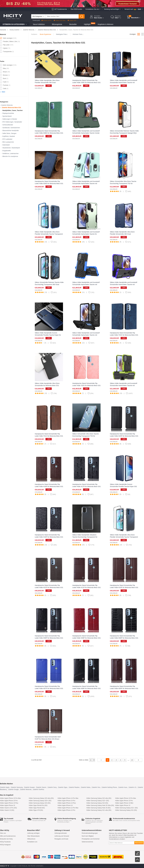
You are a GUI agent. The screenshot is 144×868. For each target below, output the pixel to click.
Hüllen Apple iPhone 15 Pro (9, 801)
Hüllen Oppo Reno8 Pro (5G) (38, 805)
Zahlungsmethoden (61, 833)
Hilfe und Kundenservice (8, 836)
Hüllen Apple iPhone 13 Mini (124, 803)
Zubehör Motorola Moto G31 (47, 30)
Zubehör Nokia (85, 787)
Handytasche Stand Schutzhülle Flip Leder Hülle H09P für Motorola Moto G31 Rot (87, 638)
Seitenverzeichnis (87, 842)
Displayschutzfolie (8, 113)
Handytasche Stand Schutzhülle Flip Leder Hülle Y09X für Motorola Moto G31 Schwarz (86, 83)
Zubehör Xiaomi (41, 787)
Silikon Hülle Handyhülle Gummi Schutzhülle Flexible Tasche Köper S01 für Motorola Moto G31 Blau (123, 486)
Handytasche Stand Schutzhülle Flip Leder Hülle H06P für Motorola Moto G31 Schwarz (87, 688)
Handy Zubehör (15, 30)
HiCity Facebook (5, 842)
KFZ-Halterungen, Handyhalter (12, 122)
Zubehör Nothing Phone (109, 787)
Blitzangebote (57, 24)
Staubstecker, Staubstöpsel (11, 148)
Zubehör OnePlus (38, 790)
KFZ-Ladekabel (7, 139)
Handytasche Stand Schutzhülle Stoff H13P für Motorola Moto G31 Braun (48, 738)
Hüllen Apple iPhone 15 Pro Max (10, 798)
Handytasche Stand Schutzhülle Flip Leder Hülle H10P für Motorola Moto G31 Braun (124, 587)
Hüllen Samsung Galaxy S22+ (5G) (98, 801)
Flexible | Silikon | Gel (10, 42)
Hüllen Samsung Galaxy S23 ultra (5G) (41, 798)
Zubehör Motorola (29, 30)
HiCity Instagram (5, 845)
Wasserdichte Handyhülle (11, 131)
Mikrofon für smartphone (10, 156)
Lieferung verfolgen (33, 833)
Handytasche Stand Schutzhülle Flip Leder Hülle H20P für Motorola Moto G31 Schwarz (124, 436)
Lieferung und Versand (62, 836)
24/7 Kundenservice (61, 9)
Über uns (3, 833)
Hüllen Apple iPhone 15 (7, 805)
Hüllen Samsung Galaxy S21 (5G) (126, 810)
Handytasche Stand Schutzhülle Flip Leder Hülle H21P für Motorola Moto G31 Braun (49, 587)
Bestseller (73, 24)
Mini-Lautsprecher (8, 142)
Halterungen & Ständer (10, 119)
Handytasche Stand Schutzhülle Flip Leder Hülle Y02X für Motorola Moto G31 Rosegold (86, 385)
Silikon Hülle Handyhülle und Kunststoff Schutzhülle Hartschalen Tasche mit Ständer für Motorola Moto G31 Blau (86, 284)
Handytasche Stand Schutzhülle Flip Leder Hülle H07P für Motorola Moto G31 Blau (49, 688)
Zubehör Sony (52, 787)
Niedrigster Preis (62, 34)
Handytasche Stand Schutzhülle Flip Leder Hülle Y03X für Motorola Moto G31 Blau (124, 335)
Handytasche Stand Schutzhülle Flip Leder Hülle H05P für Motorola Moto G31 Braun (124, 688)
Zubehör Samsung (17, 787)
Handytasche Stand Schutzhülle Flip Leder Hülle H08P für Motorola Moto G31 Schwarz (124, 638)
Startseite (3, 30)
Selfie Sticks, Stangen (9, 133)
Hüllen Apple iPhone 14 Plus (67, 803)
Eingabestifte (7, 151)
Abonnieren (139, 843)
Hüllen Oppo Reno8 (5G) (37, 808)
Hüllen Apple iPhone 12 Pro (66, 810)
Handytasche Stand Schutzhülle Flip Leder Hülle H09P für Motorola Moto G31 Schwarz (49, 638)
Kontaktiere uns (32, 842)
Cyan (5, 82)
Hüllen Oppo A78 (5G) (36, 810)
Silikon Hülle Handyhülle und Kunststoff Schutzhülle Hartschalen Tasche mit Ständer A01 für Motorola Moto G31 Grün (124, 385)
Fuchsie (6, 85)
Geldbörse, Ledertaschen (10, 154)
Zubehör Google (13, 790)
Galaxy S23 (72, 20)
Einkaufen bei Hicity (6, 839)
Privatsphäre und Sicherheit (91, 839)
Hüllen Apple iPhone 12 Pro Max (68, 808)
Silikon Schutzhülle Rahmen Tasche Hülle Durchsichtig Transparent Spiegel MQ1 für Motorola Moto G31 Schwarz (124, 133)
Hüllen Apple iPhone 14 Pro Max (68, 798)
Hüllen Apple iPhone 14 (65, 805)
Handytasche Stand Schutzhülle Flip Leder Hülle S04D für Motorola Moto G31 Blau (49, 183)
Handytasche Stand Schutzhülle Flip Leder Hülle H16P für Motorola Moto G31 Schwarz (49, 537)
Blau (5, 68)
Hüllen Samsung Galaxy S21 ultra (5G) (99, 810)
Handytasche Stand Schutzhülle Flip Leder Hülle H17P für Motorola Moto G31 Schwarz (87, 486)
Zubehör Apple (5, 787)
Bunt (5, 78)
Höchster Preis (78, 34)
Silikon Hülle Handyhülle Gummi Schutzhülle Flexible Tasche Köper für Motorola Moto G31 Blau (48, 335)
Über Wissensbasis (33, 836)
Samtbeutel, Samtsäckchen (11, 128)
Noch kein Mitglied (88, 836)
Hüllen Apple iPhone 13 (123, 805)
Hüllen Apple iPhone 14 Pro (66, 801)
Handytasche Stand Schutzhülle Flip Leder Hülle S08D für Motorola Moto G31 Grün (49, 133)
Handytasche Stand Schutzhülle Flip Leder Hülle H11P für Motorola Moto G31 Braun (87, 587)
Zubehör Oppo (63, 787)
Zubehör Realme (74, 787)
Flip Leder (6, 45)
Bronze (5, 75)
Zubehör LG (132, 787)
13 (132, 760)
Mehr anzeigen (8, 38)
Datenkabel (6, 145)
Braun (5, 72)
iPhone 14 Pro (47, 20)
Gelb (5, 89)
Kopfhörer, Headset (9, 136)
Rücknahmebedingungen (90, 833)
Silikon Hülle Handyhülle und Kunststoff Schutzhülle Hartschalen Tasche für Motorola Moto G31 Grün (86, 234)
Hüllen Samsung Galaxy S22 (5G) (97, 803)
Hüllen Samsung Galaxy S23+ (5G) (40, 801)
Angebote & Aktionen (106, 24)
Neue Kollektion (39, 24)
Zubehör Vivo (96, 787)
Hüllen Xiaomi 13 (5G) (7, 810)
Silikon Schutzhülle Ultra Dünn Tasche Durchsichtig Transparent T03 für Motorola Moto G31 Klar (85, 436)
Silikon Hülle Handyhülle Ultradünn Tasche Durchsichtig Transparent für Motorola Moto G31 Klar (85, 537)
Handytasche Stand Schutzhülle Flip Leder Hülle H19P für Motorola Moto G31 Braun (49, 486)
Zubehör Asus (123, 787)
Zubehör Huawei (29, 787)
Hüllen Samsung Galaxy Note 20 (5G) (98, 808)
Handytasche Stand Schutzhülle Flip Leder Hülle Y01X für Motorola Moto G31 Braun (49, 436)
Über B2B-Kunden (76, 9)
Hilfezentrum (31, 839)
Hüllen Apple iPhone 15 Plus (9, 803)
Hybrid (5, 48)
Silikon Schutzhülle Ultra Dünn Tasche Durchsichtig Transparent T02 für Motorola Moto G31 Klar (123, 183)
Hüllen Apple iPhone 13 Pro (124, 801)
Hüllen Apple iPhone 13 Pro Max (126, 798)
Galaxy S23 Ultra (60, 20)
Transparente (7, 52)
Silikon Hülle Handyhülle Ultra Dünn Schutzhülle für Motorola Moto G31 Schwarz (47, 385)
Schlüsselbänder (8, 125)
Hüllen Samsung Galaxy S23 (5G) (40, 803)
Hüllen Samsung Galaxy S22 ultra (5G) (99, 798)
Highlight (87, 24)
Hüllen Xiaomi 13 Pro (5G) (8, 808)
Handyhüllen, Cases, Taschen (13, 110)
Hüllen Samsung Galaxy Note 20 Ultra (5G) (100, 805)
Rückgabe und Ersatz (61, 839)
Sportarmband (7, 116)
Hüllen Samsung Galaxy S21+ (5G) (126, 808)
